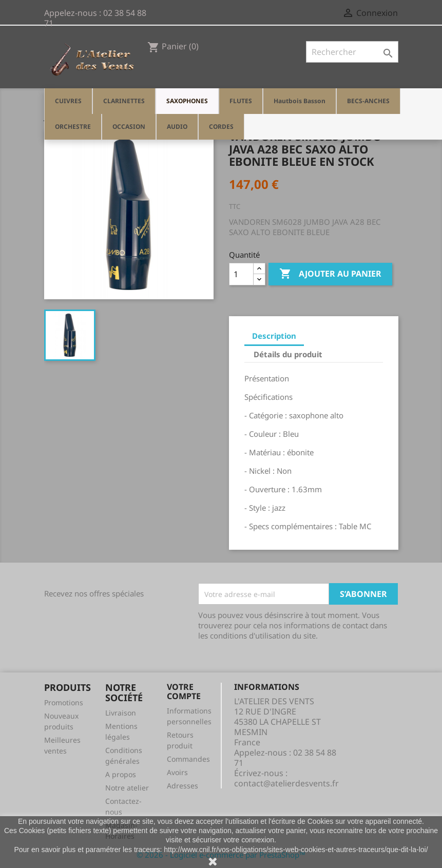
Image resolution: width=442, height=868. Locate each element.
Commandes (188, 759)
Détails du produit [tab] (288, 354)
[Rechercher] (352, 52)
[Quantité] (241, 274)
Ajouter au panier (330, 274)
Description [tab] (274, 336)
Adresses (182, 786)
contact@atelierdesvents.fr (286, 783)
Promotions (64, 702)
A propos (121, 774)
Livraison (121, 713)
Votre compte (184, 691)
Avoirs (177, 772)
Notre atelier (127, 788)
